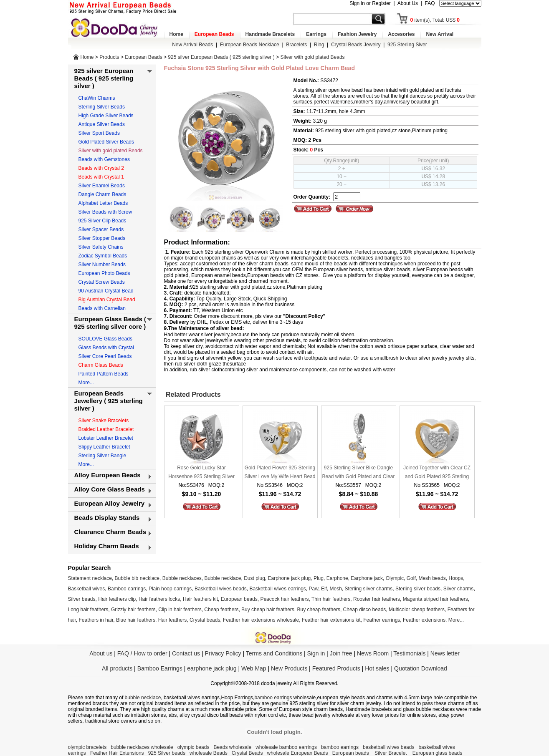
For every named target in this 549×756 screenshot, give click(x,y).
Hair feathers (173, 620)
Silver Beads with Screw (105, 212)
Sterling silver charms (369, 589)
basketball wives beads (388, 747)
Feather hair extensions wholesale (261, 620)
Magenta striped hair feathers (435, 599)
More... (86, 383)
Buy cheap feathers (319, 610)
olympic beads (194, 747)
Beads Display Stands (107, 518)
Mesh (336, 589)
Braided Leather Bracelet (106, 429)
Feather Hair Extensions (117, 753)
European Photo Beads (104, 273)
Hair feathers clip (117, 599)
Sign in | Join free (330, 653)
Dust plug (254, 578)
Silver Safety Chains (101, 247)
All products (117, 668)
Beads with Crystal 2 (101, 168)
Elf (324, 589)
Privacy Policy (223, 653)
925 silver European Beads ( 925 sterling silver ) (221, 57)
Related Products (192, 394)
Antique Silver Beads (102, 124)
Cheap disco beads (365, 610)
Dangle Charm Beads (102, 194)
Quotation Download (421, 668)
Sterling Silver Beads (102, 107)
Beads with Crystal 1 (101, 177)
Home (176, 34)
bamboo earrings (273, 698)
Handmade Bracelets (270, 34)
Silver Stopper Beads (102, 238)
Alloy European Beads (108, 475)
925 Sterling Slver (407, 45)
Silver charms (459, 589)
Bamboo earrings (127, 589)
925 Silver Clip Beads (102, 221)
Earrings (316, 34)
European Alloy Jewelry (110, 503)
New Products (289, 668)
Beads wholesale (232, 747)
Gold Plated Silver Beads (106, 142)
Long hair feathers (88, 610)
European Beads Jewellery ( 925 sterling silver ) (109, 401)
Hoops (456, 578)
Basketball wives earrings (277, 589)
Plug (319, 578)
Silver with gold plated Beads (313, 57)
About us (101, 653)
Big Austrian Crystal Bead (107, 300)
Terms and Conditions (274, 653)
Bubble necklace (223, 578)
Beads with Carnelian (102, 308)
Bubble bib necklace (137, 578)
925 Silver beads (167, 753)
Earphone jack (367, 578)
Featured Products (336, 668)
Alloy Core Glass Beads (110, 489)
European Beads (214, 34)
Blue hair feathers (136, 620)
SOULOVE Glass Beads (105, 339)
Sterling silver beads (418, 589)
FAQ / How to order (142, 653)
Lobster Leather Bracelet (106, 438)
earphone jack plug (212, 668)
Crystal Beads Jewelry (356, 45)
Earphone (337, 578)
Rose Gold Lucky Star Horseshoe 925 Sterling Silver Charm (201, 473)
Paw (314, 589)
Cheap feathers (221, 610)
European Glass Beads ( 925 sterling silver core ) (110, 323)
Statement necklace (90, 578)
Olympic (395, 578)
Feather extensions (424, 620)
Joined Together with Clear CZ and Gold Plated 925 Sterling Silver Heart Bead (437, 473)
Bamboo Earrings (160, 668)
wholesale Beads (209, 753)
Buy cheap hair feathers (268, 610)
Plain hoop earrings (170, 589)
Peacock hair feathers (284, 599)
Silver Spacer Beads (101, 229)
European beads (239, 599)
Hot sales (377, 668)
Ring (319, 45)
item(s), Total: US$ (435, 20)
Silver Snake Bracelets (104, 421)
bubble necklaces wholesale (142, 747)
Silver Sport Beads (99, 133)
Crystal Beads (247, 753)
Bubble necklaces (182, 578)
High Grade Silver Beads (106, 116)
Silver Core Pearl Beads (105, 356)
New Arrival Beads (192, 45)
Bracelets (296, 45)
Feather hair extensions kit (331, 620)
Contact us (186, 653)
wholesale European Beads (298, 753)
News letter (445, 653)
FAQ (430, 3)
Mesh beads (432, 578)
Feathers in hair (96, 620)
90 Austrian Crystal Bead (106, 291)
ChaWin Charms (97, 98)
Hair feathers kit (200, 599)
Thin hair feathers (331, 599)
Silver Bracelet (391, 753)
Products (109, 57)
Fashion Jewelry (357, 34)
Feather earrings (382, 620)
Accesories (401, 34)
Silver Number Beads (102, 265)
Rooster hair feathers (377, 599)
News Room (374, 653)
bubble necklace (143, 698)
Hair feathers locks (159, 599)
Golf (411, 578)
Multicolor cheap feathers (417, 610)
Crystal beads (205, 620)
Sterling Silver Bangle (102, 456)
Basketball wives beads (221, 589)
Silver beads (82, 599)
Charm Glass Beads (101, 365)
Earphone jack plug (290, 578)
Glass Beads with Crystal (106, 348)
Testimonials (409, 653)
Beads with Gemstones (104, 159)
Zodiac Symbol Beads (103, 256)
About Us (408, 3)
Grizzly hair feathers (133, 610)
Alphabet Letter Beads (103, 203)
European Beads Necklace (250, 45)
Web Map (254, 668)
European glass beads (437, 753)
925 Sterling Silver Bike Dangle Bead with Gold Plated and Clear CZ (358, 473)
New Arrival (440, 34)
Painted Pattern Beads (104, 374)
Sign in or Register (370, 3)
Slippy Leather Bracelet (104, 447)
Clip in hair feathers (180, 610)
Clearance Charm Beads (110, 532)
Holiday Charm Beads (107, 546)
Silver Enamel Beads (102, 186)
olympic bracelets (87, 747)
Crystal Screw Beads (102, 282)
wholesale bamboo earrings (286, 747)
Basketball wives (87, 589)
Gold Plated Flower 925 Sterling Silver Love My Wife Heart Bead (280, 472)
